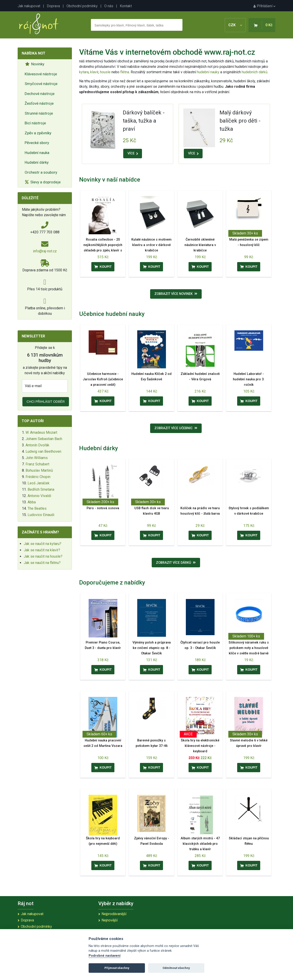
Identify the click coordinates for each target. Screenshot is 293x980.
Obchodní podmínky (82, 6)
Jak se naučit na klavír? (42, 550)
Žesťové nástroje (39, 103)
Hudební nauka (37, 153)
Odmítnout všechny (176, 968)
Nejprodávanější (114, 914)
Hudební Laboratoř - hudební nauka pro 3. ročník (249, 379)
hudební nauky (208, 72)
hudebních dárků (255, 72)
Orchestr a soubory (41, 172)
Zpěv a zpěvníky (38, 133)
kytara (84, 72)
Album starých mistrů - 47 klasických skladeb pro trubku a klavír (200, 844)
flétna (125, 72)
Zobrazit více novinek (176, 294)
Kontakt (126, 6)
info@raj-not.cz (45, 251)
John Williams (37, 458)
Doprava (53, 6)
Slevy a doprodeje (43, 182)
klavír (94, 72)
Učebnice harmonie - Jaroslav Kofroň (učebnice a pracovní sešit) (103, 379)
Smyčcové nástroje (41, 84)
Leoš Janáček (39, 483)
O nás (109, 6)
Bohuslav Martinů (39, 470)
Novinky (35, 64)
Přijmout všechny (117, 968)
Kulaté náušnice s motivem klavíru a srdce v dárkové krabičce (151, 245)
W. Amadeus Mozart (41, 432)
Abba (32, 502)
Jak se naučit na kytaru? (43, 544)
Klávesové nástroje (41, 74)
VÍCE (133, 153)
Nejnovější (110, 920)
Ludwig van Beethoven (43, 451)
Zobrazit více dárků (176, 563)
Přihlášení (264, 6)
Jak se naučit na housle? (43, 556)
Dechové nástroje (40, 94)
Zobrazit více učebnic (176, 428)
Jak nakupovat (29, 6)
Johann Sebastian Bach (44, 439)
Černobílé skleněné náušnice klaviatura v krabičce (200, 245)
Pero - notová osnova (103, 508)
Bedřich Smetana (41, 489)
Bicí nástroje (35, 123)
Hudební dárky (37, 162)
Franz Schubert (37, 464)
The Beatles (37, 508)
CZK (235, 25)
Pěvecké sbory (37, 143)
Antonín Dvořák (37, 445)
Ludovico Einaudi (41, 515)
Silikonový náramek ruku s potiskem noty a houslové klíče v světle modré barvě (249, 648)
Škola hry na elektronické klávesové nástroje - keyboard (200, 746)
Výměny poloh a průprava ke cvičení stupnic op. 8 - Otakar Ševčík (152, 648)
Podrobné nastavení (105, 956)
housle (106, 72)
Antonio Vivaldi (39, 496)
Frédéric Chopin (38, 477)
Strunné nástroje (39, 113)
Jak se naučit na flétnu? (42, 563)
